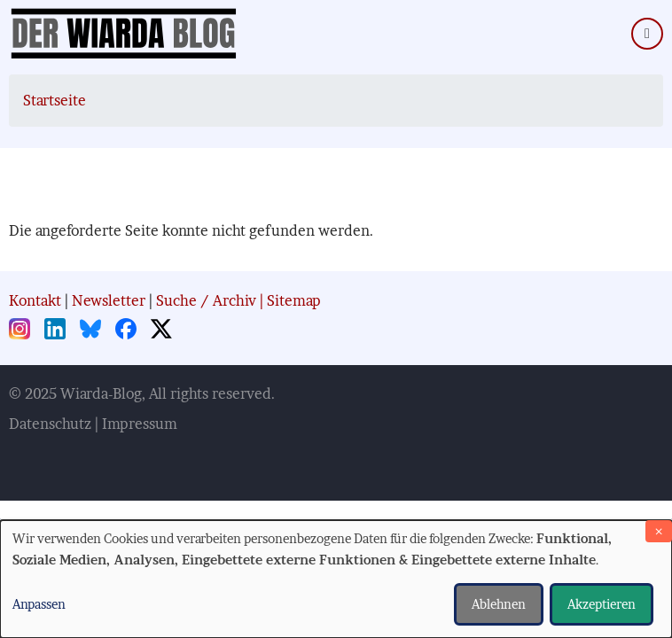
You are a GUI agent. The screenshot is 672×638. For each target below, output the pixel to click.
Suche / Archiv (206, 300)
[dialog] (336, 579)
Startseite (55, 100)
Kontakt (35, 300)
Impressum (140, 424)
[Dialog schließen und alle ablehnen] (659, 531)
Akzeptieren (602, 604)
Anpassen (39, 604)
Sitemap (294, 300)
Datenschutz (50, 424)
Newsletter (109, 300)
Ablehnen (499, 604)
